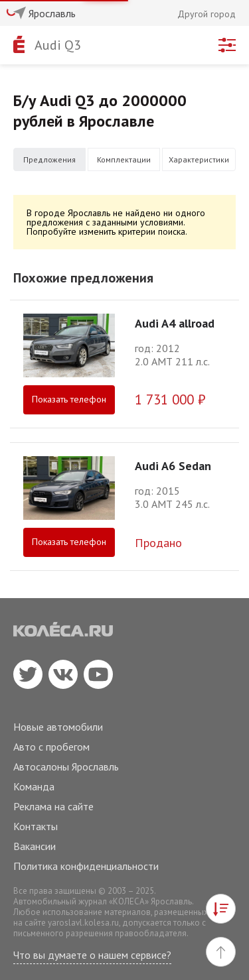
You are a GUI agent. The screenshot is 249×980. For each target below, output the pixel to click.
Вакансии (35, 846)
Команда (34, 786)
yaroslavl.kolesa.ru (83, 923)
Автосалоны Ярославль (66, 766)
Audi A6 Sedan (173, 466)
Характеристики (199, 159)
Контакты (36, 826)
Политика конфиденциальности (86, 866)
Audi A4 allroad (175, 323)
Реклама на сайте (53, 806)
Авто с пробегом (51, 747)
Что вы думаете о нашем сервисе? (92, 955)
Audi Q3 (58, 45)
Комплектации (124, 159)
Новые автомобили (58, 727)
